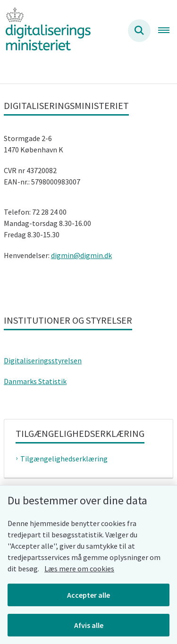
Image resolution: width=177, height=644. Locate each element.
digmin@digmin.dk (81, 255)
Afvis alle (89, 625)
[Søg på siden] (139, 31)
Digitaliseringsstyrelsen (43, 360)
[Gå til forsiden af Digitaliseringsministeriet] (45, 30)
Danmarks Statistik (35, 381)
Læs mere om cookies (79, 569)
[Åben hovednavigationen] (168, 31)
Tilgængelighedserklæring (64, 459)
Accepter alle (88, 595)
